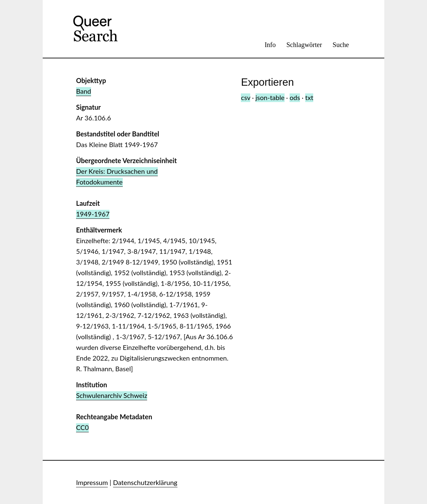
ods (295, 97)
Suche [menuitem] (341, 45)
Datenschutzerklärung (145, 482)
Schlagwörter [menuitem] (304, 45)
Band (84, 91)
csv (246, 97)
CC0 (82, 427)
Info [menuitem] (270, 45)
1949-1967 (93, 214)
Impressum (92, 482)
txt (309, 97)
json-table (270, 97)
